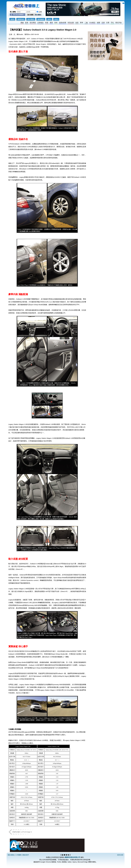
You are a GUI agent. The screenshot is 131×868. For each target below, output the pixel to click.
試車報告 (41, 23)
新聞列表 (21, 19)
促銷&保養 (63, 23)
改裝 (77, 23)
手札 (112, 23)
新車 (27, 23)
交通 (108, 23)
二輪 (86, 23)
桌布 (49, 19)
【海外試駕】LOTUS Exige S (22, 832)
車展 (47, 23)
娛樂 (98, 23)
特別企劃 (71, 23)
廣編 (22, 23)
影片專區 (31, 19)
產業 (51, 23)
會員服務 (41, 19)
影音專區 (33, 23)
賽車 (82, 23)
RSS (56, 19)
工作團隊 (18, 855)
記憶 (40, 12)
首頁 (12, 19)
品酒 (103, 23)
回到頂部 (120, 855)
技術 (56, 23)
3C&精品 (92, 23)
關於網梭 (11, 855)
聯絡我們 (26, 855)
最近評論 (118, 23)
